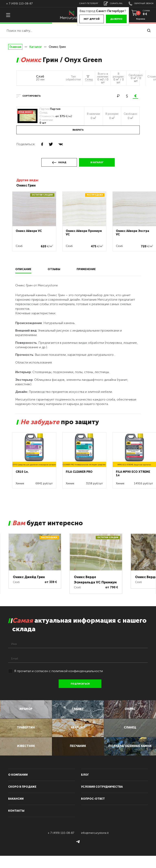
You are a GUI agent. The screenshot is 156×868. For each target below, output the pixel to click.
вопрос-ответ (93, 811)
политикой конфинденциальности (77, 671)
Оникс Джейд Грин (29, 577)
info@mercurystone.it (95, 845)
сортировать (31, 96)
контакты (16, 823)
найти (149, 31)
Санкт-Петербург (81, 3)
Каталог (36, 47)
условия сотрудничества (102, 799)
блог (85, 787)
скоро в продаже (22, 799)
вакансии (16, 811)
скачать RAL (108, 4)
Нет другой (83, 19)
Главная (15, 47)
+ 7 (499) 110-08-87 (19, 4)
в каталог (97, 162)
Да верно (108, 19)
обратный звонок (139, 4)
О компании (18, 787)
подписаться (81, 684)
